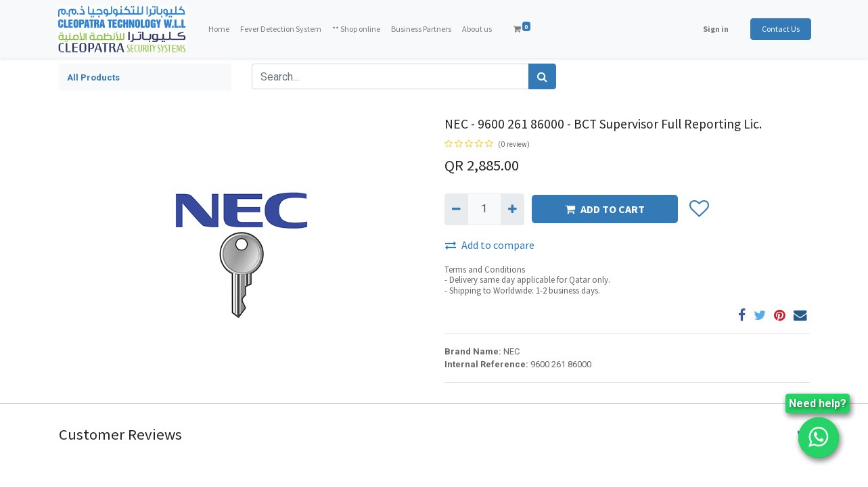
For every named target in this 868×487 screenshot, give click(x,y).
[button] (699, 210)
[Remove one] (456, 209)
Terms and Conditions (485, 270)
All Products (93, 77)
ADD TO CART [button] (605, 209)
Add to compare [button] (490, 245)
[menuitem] (220, 29)
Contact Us (779, 29)
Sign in (714, 29)
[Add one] (512, 209)
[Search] (542, 76)
